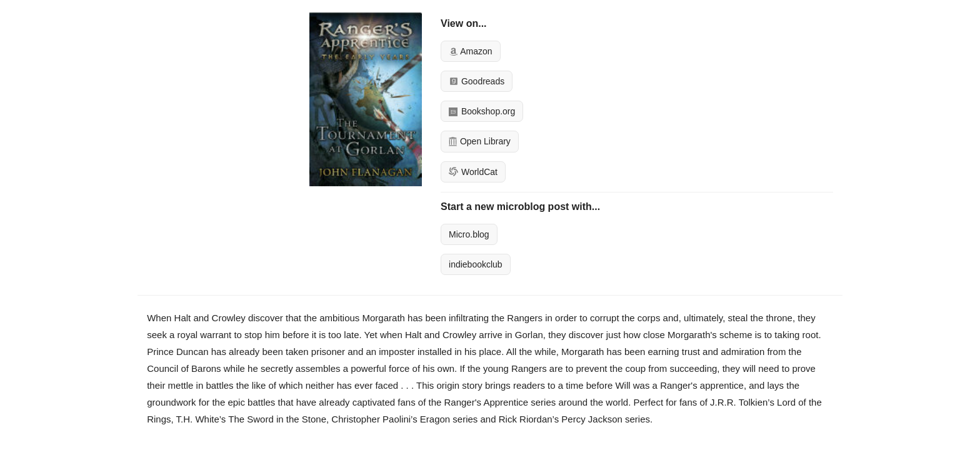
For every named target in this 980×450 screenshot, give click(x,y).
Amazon (470, 51)
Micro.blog (469, 234)
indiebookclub (476, 264)
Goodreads (477, 81)
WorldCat (473, 172)
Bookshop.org (482, 111)
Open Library (480, 141)
